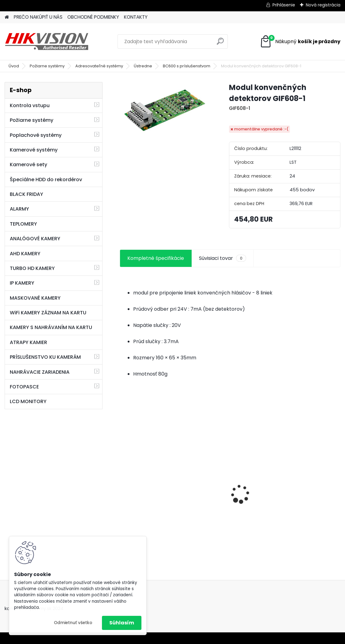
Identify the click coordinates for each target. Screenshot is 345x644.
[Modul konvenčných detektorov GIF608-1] (164, 109)
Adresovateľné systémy (99, 66)
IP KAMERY (22, 283)
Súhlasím (122, 623)
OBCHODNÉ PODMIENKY (93, 17)
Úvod (14, 66)
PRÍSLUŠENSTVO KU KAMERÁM (45, 357)
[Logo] (47, 42)
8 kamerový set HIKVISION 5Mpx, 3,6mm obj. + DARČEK (230, 485)
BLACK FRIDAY (26, 194)
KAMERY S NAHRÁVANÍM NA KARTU (51, 327)
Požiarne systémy (47, 66)
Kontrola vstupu (30, 105)
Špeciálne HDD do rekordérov (46, 180)
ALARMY (19, 209)
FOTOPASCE (24, 387)
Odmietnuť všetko (73, 623)
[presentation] (123, 483)
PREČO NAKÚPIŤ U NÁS (38, 17)
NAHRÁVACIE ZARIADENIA (40, 372)
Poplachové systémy (36, 135)
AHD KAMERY (25, 254)
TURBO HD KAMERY (32, 268)
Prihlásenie (284, 5)
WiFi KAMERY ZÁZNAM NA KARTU (48, 313)
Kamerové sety (28, 165)
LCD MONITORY (28, 401)
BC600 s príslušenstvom (187, 66)
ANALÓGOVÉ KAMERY (35, 239)
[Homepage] (7, 17)
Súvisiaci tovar (222, 258)
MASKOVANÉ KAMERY (35, 298)
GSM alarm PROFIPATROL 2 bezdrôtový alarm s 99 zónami (156, 497)
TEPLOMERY (23, 224)
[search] (220, 44)
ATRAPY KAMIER (28, 342)
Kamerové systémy (34, 150)
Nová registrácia (323, 5)
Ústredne (143, 66)
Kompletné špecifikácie (156, 258)
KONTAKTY (136, 17)
